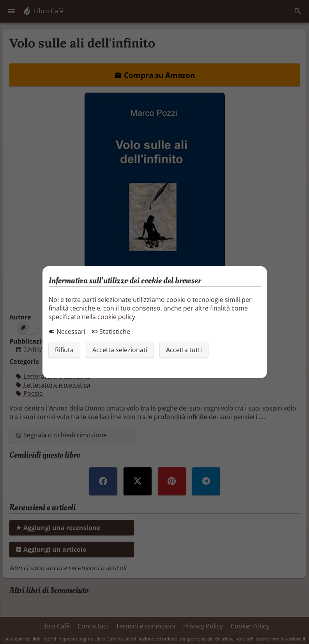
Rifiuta (64, 350)
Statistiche (111, 332)
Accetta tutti (184, 350)
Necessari (67, 332)
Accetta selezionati (120, 350)
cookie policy (116, 317)
